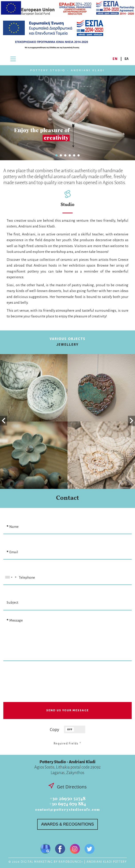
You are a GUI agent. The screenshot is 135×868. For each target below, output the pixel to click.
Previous (4, 421)
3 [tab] (65, 155)
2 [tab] (61, 155)
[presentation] (68, 687)
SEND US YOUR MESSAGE (67, 710)
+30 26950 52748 (68, 798)
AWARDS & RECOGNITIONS (68, 824)
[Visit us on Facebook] (60, 849)
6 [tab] (79, 155)
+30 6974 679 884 (68, 804)
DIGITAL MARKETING (37, 862)
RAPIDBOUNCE (70, 862)
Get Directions (68, 786)
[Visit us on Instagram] (75, 849)
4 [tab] (70, 155)
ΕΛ (127, 59)
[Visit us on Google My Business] (45, 849)
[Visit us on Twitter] (90, 849)
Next (131, 421)
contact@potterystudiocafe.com (68, 809)
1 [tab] (56, 155)
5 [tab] (74, 155)
